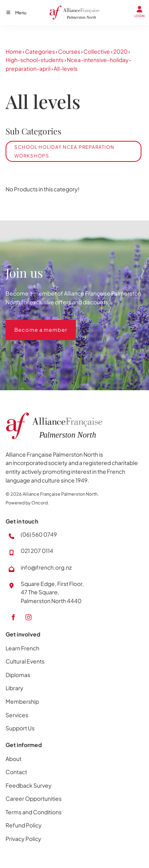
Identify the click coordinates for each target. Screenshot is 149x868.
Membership (22, 701)
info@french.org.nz (46, 567)
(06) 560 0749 (39, 534)
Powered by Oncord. (27, 503)
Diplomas (18, 675)
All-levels (66, 68)
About (14, 759)
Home (14, 51)
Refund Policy (24, 825)
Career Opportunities (34, 798)
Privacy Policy (23, 839)
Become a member (32, 324)
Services (17, 715)
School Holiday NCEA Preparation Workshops (64, 151)
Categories (40, 51)
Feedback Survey (29, 785)
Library (15, 688)
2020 (120, 51)
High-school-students (35, 60)
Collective (97, 51)
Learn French (22, 648)
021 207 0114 (37, 551)
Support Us (20, 728)
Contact (16, 772)
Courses (69, 51)
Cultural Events (25, 661)
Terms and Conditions (34, 812)
